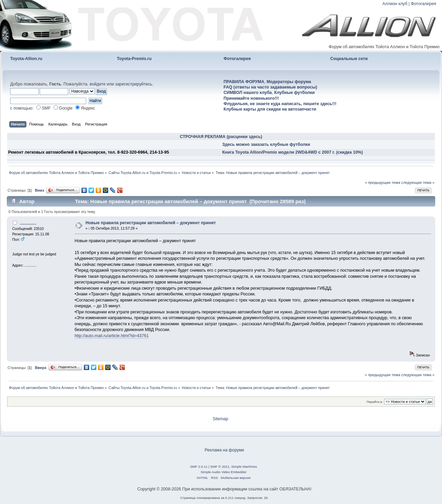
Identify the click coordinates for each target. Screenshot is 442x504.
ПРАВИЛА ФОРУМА (244, 82)
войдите (98, 84)
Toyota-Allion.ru (26, 59)
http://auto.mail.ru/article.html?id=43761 (112, 336)
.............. (28, 223)
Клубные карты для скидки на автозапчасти (270, 109)
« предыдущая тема (382, 182)
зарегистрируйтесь (133, 84)
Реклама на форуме (224, 450)
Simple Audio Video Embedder (223, 472)
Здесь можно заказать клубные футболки (266, 144)
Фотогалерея (424, 4)
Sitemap (220, 419)
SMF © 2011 (220, 467)
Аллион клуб (395, 4)
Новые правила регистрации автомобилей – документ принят (151, 223)
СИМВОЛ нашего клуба (248, 93)
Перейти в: (374, 402)
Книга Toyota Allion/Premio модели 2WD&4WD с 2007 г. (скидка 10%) (293, 152)
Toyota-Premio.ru (134, 59)
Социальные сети (349, 59)
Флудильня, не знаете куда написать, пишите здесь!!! (280, 104)
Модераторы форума (289, 82)
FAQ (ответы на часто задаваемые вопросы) (270, 87)
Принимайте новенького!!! (251, 98)
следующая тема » (418, 182)
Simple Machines (244, 467)
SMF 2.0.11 (199, 467)
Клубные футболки (294, 93)
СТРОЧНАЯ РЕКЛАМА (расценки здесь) (221, 137)
